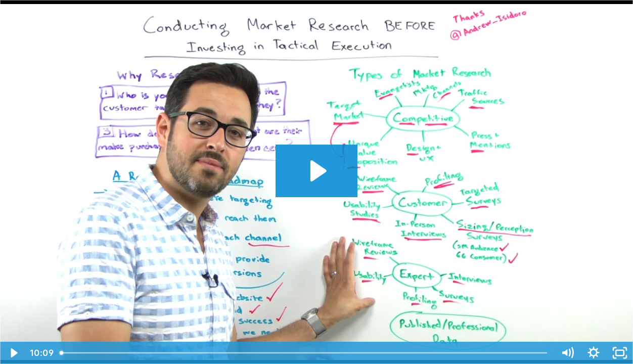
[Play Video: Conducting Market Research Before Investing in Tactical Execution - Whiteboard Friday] (317, 171)
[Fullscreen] (620, 353)
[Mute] (567, 353)
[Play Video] (13, 353)
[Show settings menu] (594, 353)
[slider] (304, 353)
